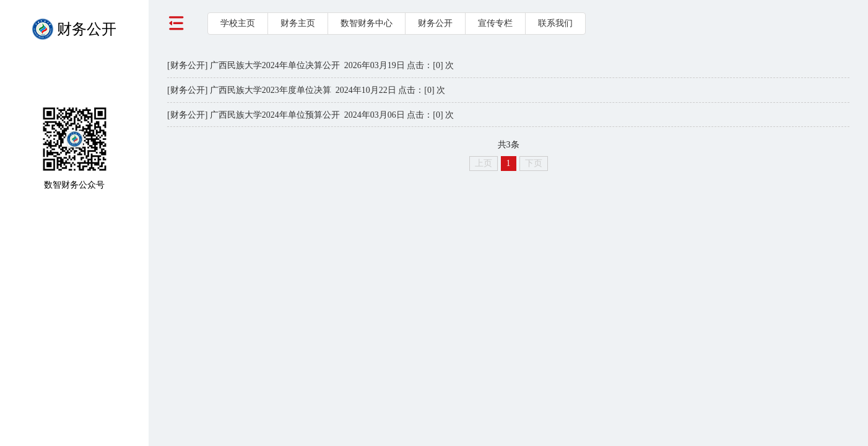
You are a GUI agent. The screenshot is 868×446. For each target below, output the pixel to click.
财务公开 (435, 23)
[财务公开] (187, 65)
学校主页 (238, 23)
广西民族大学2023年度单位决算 (271, 90)
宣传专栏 (495, 23)
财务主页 (298, 23)
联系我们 (555, 23)
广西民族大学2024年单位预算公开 (275, 115)
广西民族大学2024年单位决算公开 (275, 65)
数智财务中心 (367, 23)
